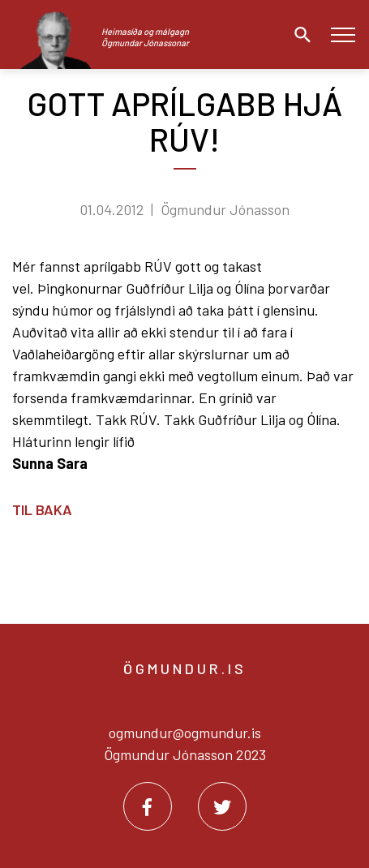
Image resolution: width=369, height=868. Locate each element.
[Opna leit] (298, 35)
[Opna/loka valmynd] (343, 34)
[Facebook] (148, 806)
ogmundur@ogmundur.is (185, 733)
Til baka (42, 509)
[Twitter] (222, 806)
